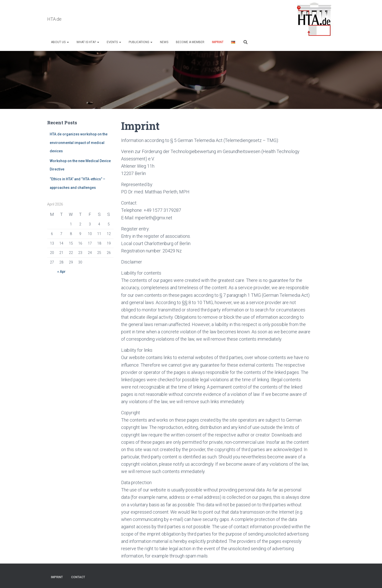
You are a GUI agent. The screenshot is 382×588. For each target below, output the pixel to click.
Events (114, 42)
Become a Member (190, 42)
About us (60, 42)
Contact (78, 577)
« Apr (61, 272)
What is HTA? (88, 42)
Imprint (218, 42)
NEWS (164, 42)
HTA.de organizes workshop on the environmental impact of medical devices (79, 143)
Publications (141, 42)
